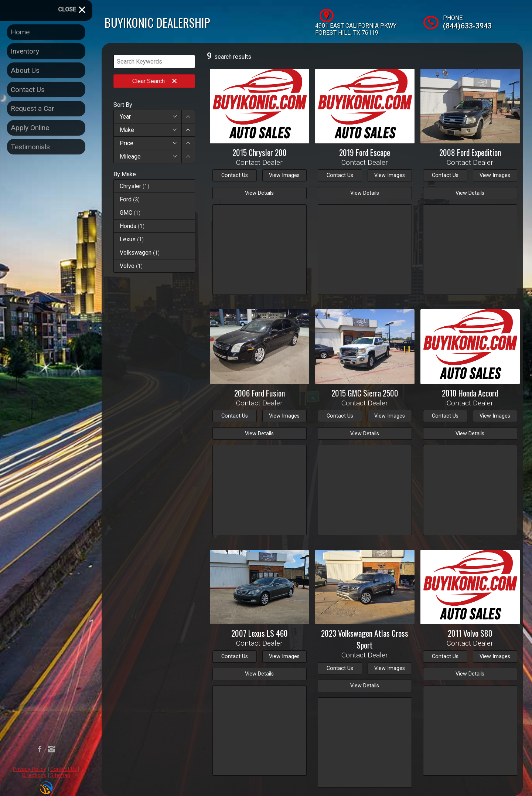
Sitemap (60, 775)
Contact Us (64, 769)
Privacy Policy (30, 769)
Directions (34, 775)
